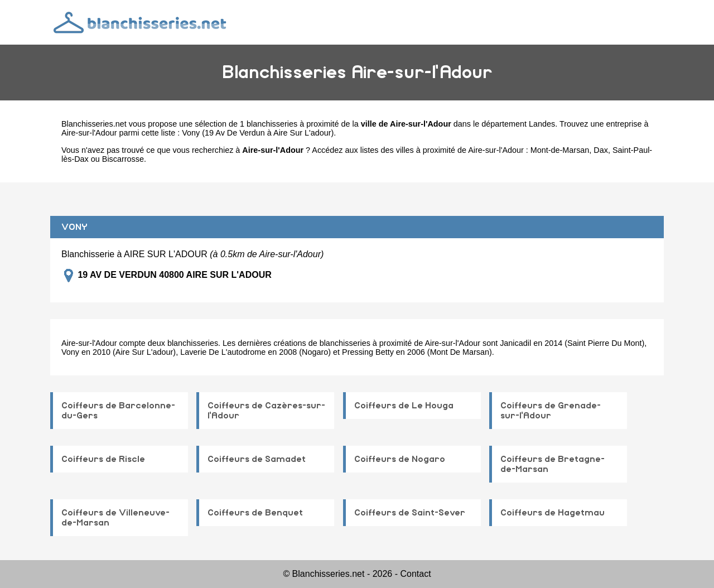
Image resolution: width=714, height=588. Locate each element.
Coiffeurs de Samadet (257, 459)
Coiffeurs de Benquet (255, 513)
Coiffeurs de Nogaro (400, 459)
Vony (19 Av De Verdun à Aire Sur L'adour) (258, 133)
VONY (74, 227)
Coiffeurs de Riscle (103, 459)
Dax (601, 150)
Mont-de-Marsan (560, 150)
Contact (415, 574)
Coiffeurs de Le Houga (404, 406)
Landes (542, 124)
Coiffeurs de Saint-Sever (410, 513)
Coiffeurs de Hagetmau (553, 513)
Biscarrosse (123, 159)
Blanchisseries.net (94, 124)
